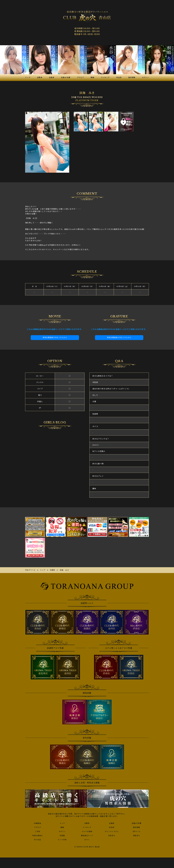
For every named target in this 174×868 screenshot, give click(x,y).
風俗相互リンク (87, 835)
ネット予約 (62, 839)
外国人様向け (37, 835)
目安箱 (62, 835)
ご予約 (37, 831)
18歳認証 (38, 823)
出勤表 (87, 823)
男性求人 (137, 835)
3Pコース (136, 831)
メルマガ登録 (87, 831)
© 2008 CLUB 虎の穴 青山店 (87, 847)
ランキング (87, 827)
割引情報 (137, 827)
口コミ (87, 839)
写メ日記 (38, 839)
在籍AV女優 (136, 823)
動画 (62, 827)
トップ (62, 823)
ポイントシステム (112, 831)
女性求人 (112, 835)
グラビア (38, 827)
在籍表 (112, 823)
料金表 (112, 827)
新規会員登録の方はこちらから (55, 337)
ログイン (62, 831)
